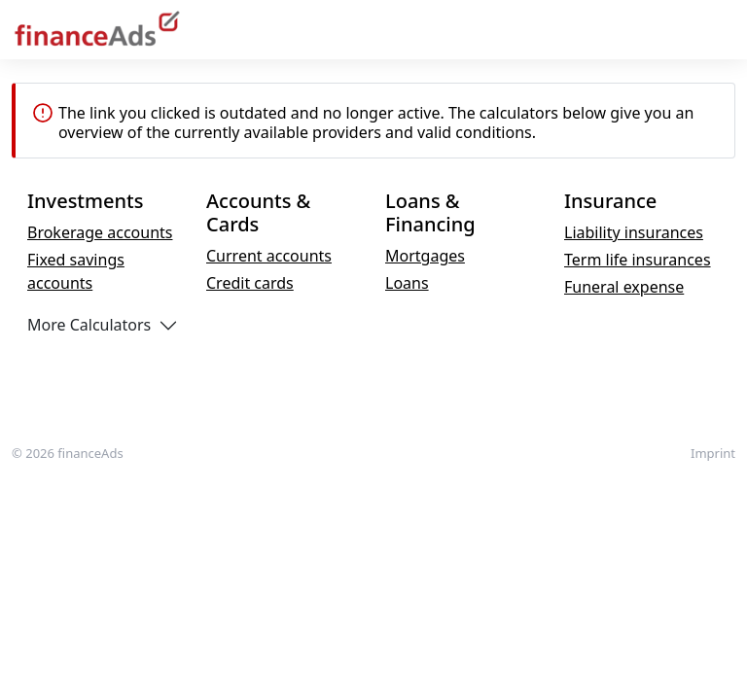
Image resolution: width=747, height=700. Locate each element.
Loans (407, 283)
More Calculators (89, 325)
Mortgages (425, 256)
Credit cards (250, 283)
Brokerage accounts (100, 232)
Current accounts (269, 256)
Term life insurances (638, 260)
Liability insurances (634, 232)
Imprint (713, 453)
